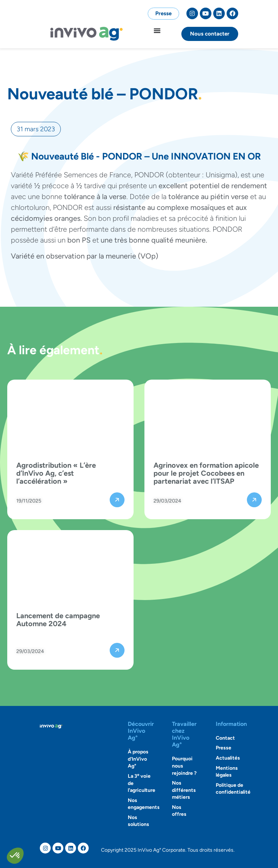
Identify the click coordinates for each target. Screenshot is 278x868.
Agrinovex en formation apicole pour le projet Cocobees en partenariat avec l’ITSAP (206, 473)
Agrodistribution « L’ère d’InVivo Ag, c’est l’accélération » (56, 473)
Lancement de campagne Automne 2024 (58, 620)
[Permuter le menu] (157, 30)
